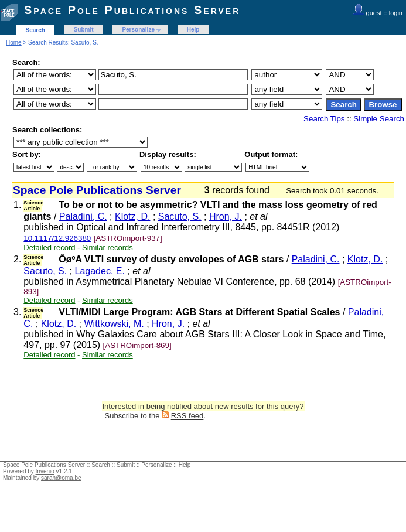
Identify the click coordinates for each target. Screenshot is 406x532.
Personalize (138, 30)
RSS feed (187, 416)
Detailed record (49, 248)
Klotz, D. (132, 216)
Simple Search (379, 119)
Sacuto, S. (180, 216)
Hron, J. (226, 216)
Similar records (108, 248)
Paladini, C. (83, 216)
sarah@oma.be (61, 478)
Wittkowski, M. (114, 324)
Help (193, 30)
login (396, 13)
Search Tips (324, 119)
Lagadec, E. (100, 271)
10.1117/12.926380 (57, 238)
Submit (84, 30)
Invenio (45, 471)
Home (14, 42)
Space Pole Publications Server (132, 10)
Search (35, 30)
